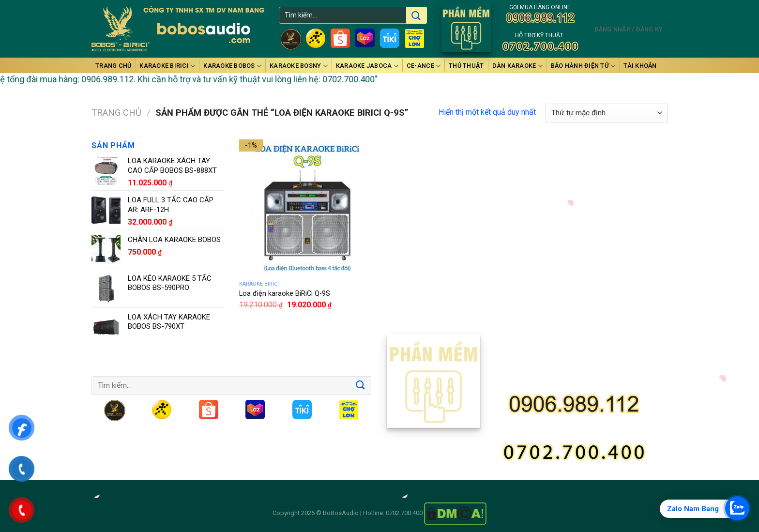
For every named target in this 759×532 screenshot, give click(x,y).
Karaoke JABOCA (367, 66)
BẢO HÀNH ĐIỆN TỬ (583, 66)
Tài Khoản (640, 66)
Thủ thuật (466, 66)
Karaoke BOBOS (232, 66)
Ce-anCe (424, 66)
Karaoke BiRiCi (167, 66)
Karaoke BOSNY (299, 66)
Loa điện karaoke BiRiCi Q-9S (285, 294)
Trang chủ (113, 66)
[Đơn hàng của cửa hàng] (607, 113)
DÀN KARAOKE (517, 66)
